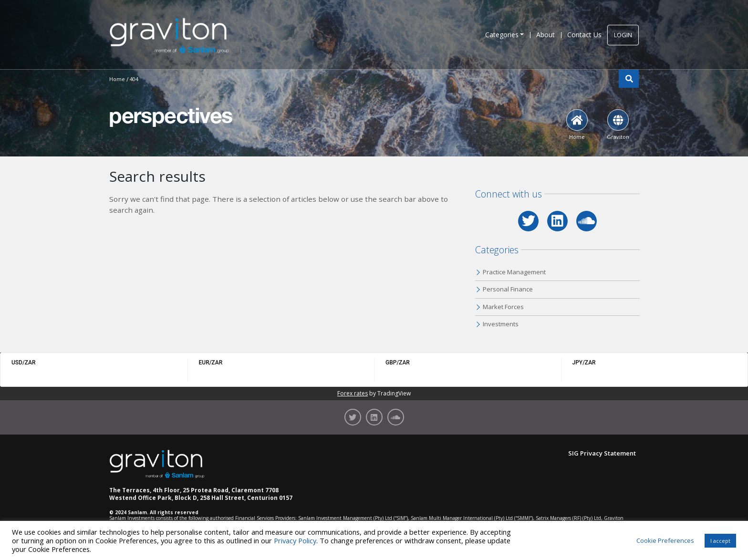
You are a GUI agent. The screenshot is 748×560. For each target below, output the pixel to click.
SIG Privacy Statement (602, 453)
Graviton (618, 125)
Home (577, 125)
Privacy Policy (295, 540)
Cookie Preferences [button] (665, 540)
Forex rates (353, 393)
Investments (501, 324)
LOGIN (623, 35)
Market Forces (503, 307)
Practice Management (514, 272)
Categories (502, 35)
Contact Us (584, 35)
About (545, 35)
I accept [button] (720, 541)
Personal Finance (508, 289)
